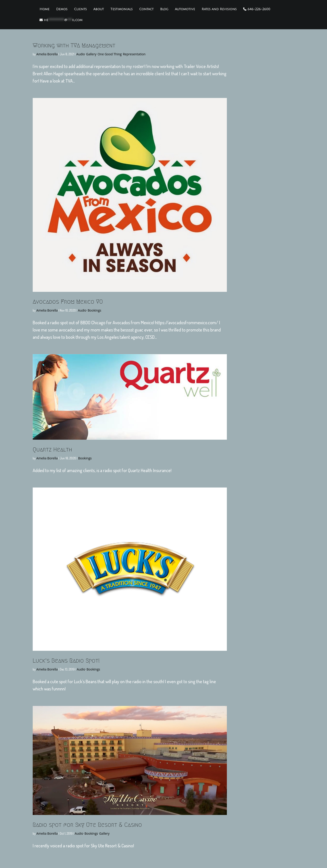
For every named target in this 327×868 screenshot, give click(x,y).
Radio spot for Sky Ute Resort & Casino (87, 825)
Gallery (91, 54)
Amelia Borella (47, 54)
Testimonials (121, 9)
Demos (62, 9)
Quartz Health (52, 449)
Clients (80, 9)
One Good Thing (110, 54)
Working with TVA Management (74, 45)
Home (45, 9)
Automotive (185, 9)
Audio (81, 54)
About (99, 9)
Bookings (94, 310)
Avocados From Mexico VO (68, 302)
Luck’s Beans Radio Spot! (66, 661)
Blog (164, 9)
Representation (134, 54)
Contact (146, 9)
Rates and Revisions (219, 9)
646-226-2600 (257, 9)
